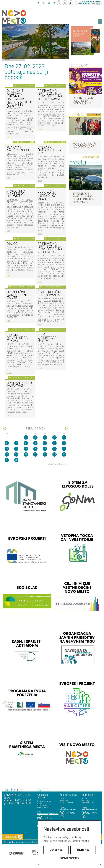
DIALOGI (13, 244)
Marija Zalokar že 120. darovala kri (85, 145)
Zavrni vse (83, 850)
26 (64, 454)
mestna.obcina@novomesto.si (48, 814)
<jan (5, 429)
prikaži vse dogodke (57, 464)
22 (26, 454)
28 (16, 460)
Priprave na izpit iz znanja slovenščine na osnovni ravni (50, 95)
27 (7, 460)
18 (54, 449)
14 (16, 449)
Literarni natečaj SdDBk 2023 (49, 150)
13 (7, 449)
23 (35, 454)
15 (26, 449)
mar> (66, 429)
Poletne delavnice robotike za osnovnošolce (85, 101)
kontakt (65, 3)
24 (45, 454)
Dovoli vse (56, 850)
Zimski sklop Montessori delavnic (17, 194)
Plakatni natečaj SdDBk (19, 149)
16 (35, 449)
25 (54, 454)
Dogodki (8, 60)
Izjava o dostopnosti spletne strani (21, 842)
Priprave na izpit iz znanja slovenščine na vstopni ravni (50, 248)
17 (45, 449)
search (59, 3)
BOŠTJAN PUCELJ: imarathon (20, 384)
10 (45, 443)
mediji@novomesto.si (89, 809)
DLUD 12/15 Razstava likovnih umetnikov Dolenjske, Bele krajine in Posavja (19, 99)
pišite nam (13, 837)
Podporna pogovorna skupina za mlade (47, 195)
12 (64, 443)
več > (9, 137)
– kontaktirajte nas (89, 3)
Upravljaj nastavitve (70, 858)
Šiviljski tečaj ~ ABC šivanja (49, 294)
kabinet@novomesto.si (68, 809)
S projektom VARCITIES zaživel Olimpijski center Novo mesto (84, 198)
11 (54, 443)
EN (71, 3)
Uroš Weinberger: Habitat (47, 338)
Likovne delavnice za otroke (17, 338)
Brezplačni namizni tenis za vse (18, 295)
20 (7, 454)
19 (64, 449)
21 (16, 454)
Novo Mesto (20, 17)
